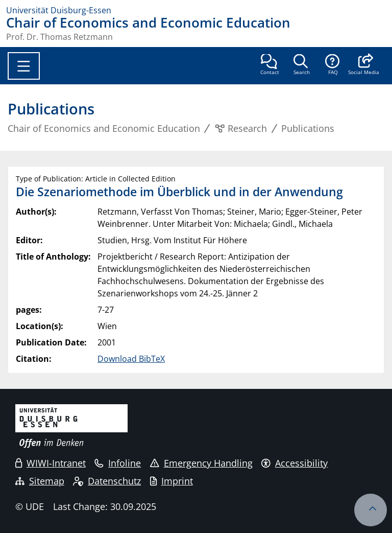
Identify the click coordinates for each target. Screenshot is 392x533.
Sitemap (40, 481)
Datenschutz (107, 481)
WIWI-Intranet (51, 463)
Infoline (118, 463)
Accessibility (295, 463)
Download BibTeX (131, 359)
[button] (364, 65)
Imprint (171, 481)
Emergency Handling (201, 463)
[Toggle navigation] (24, 66)
